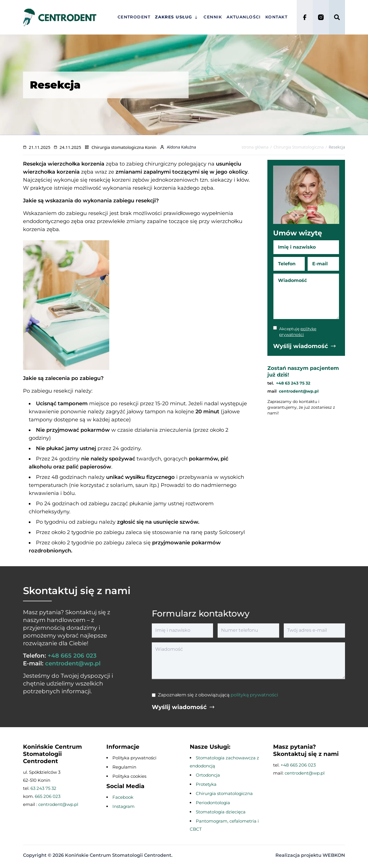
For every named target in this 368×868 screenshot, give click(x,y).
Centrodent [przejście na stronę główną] (134, 17)
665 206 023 (48, 796)
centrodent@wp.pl (299, 391)
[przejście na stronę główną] (64, 17)
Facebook (123, 797)
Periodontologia (213, 803)
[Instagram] (321, 17)
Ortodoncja (208, 775)
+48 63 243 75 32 (293, 383)
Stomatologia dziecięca (221, 812)
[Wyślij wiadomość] (305, 346)
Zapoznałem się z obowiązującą (218, 695)
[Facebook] (305, 17)
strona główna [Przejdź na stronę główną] (255, 147)
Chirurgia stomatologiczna (224, 793)
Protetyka (206, 784)
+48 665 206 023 (72, 656)
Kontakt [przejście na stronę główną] (276, 17)
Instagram (123, 806)
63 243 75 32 (43, 788)
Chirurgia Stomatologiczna (299, 147)
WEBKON (334, 855)
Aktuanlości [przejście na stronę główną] (244, 17)
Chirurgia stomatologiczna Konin (124, 147)
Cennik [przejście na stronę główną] (213, 17)
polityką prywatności (254, 695)
